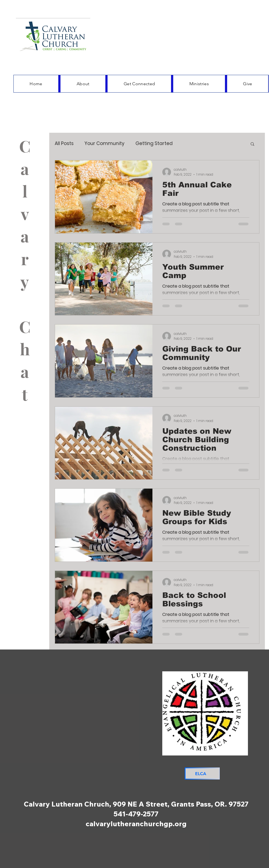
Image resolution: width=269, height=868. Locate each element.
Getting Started (154, 144)
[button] (252, 144)
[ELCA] (202, 773)
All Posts (64, 144)
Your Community (105, 144)
